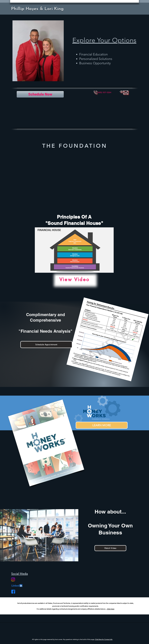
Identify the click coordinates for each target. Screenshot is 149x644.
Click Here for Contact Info (104, 639)
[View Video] (74, 279)
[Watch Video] (110, 548)
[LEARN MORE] (102, 425)
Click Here (111, 609)
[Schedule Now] (40, 94)
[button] (104, 92)
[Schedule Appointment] (46, 345)
